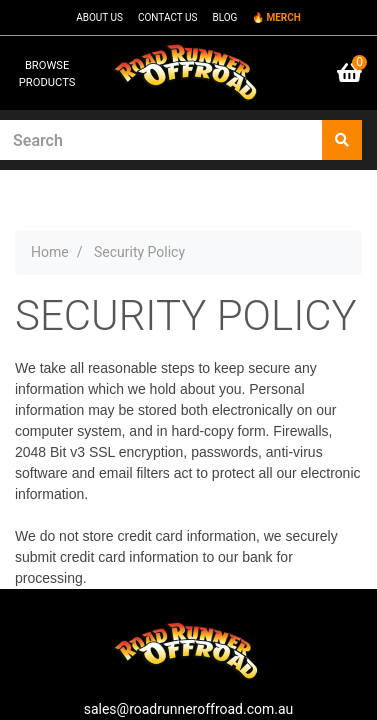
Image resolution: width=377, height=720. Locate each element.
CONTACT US (167, 17)
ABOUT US (99, 17)
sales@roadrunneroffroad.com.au (189, 709)
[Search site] (342, 140)
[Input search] (161, 140)
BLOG (224, 17)
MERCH (283, 17)
